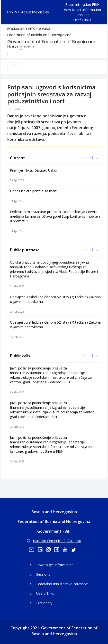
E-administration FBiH (82, 5)
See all (90, 158)
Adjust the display (35, 12)
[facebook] (58, 550)
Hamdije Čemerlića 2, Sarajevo (54, 541)
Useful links (82, 20)
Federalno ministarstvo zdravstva (62, 584)
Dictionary (44, 603)
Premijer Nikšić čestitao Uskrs (33, 170)
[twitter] (75, 550)
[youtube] (67, 550)
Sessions (82, 15)
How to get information (82, 10)
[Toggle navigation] (14, 67)
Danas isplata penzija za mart (33, 191)
